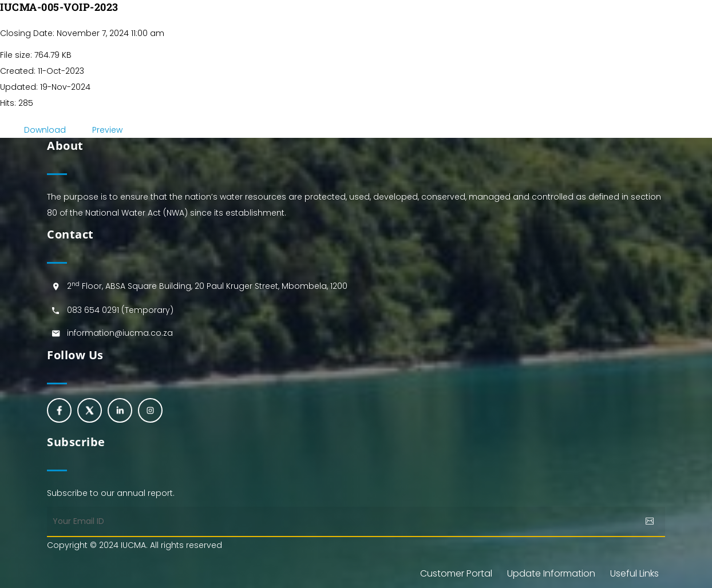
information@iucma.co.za (120, 333)
